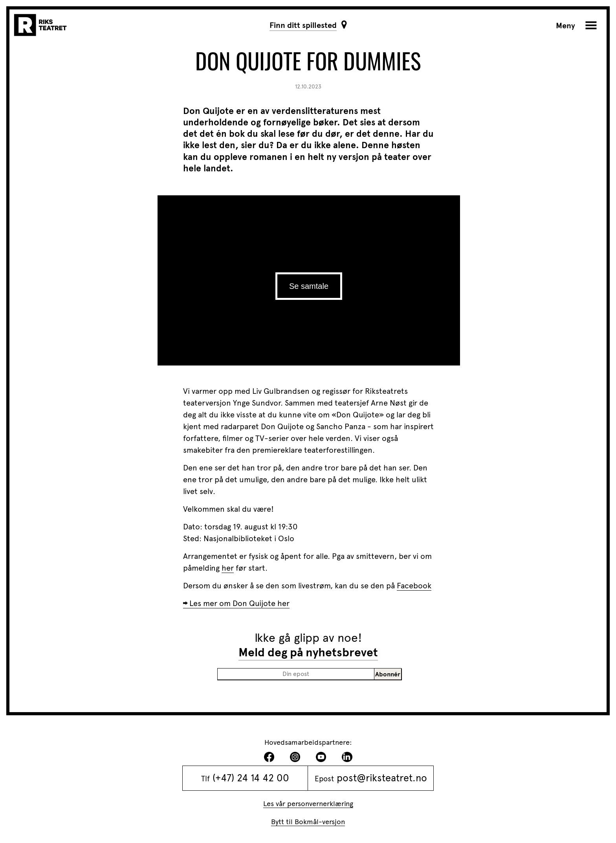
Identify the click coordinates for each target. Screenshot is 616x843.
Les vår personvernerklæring (308, 804)
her (228, 568)
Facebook (414, 586)
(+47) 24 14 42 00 (251, 778)
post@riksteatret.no (382, 778)
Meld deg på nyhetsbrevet (308, 652)
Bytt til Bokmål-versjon (308, 822)
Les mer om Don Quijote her (239, 603)
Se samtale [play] (309, 286)
